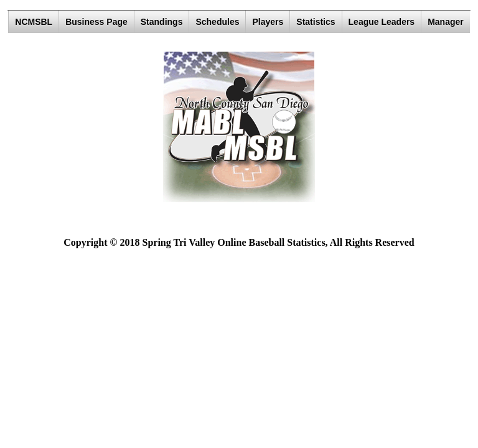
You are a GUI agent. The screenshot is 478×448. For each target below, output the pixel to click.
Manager (446, 22)
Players (268, 22)
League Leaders (382, 22)
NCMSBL (34, 22)
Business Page (96, 22)
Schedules (217, 22)
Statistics (316, 22)
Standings (162, 22)
